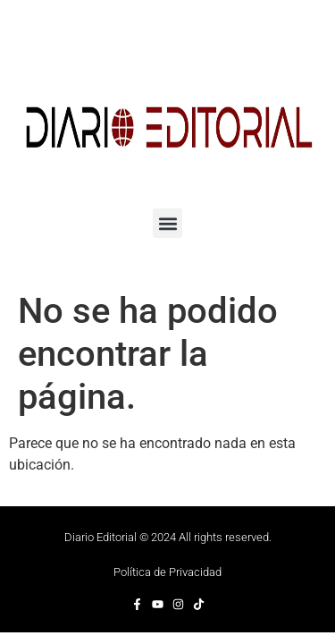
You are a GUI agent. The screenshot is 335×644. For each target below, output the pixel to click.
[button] (167, 223)
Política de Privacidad (167, 572)
